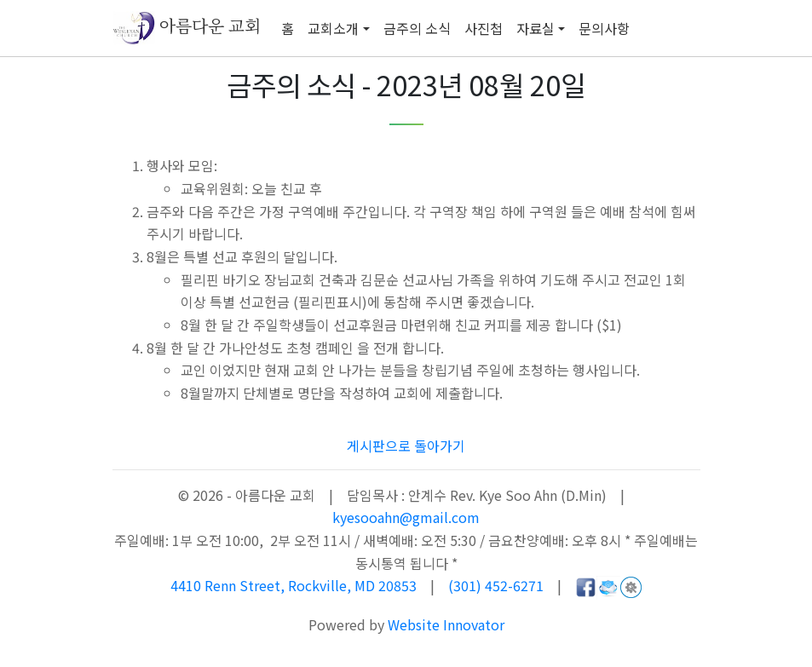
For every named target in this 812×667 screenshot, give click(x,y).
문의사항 (604, 28)
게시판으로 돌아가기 (406, 446)
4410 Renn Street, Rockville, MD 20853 (295, 585)
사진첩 (484, 28)
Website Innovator (446, 624)
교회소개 (333, 28)
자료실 (536, 28)
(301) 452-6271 (496, 585)
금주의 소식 (417, 28)
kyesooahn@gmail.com (406, 517)
